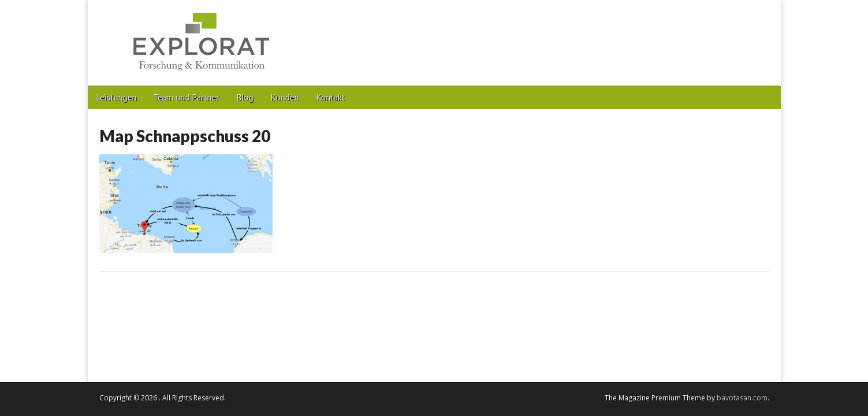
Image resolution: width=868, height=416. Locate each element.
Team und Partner (187, 97)
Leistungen (117, 97)
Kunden (285, 97)
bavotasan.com (742, 398)
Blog (245, 97)
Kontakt (331, 97)
